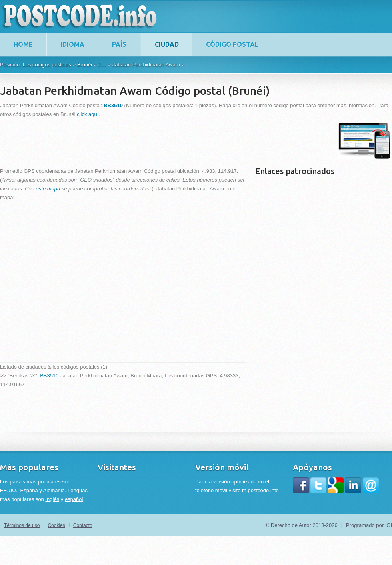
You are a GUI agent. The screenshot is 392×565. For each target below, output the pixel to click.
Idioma (72, 44)
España (29, 490)
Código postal (232, 44)
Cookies (56, 525)
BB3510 (49, 376)
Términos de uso (22, 525)
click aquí (88, 114)
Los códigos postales (47, 65)
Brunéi (85, 65)
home (23, 44)
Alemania (54, 490)
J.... (102, 65)
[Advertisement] (146, 141)
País (119, 44)
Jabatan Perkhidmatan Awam (146, 65)
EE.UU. (9, 490)
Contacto (83, 525)
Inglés (52, 499)
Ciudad (167, 44)
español (74, 499)
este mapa (48, 189)
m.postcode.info (260, 490)
